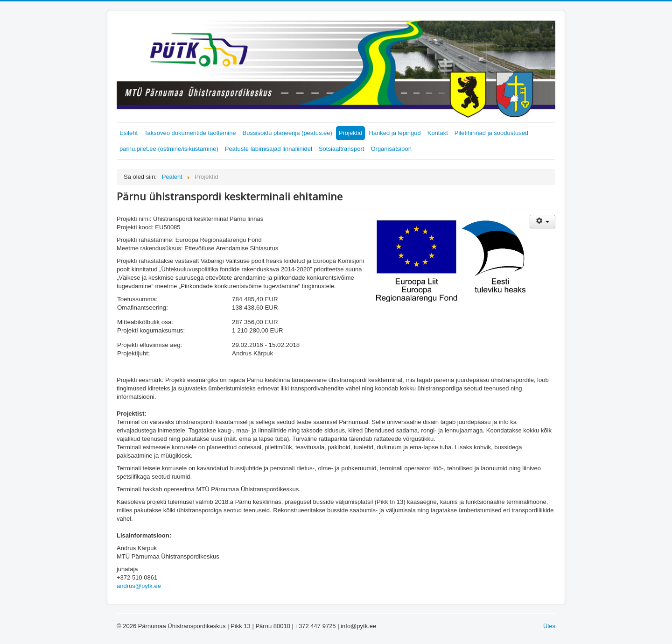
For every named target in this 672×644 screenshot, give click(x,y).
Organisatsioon (391, 149)
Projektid (351, 133)
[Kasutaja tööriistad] (542, 222)
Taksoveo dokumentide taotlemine (190, 133)
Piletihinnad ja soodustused (491, 133)
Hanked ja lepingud (395, 133)
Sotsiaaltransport (342, 149)
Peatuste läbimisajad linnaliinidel (269, 149)
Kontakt (438, 133)
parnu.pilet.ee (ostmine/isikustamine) (169, 149)
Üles (549, 626)
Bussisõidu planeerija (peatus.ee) (287, 133)
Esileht (129, 133)
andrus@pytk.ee (139, 586)
